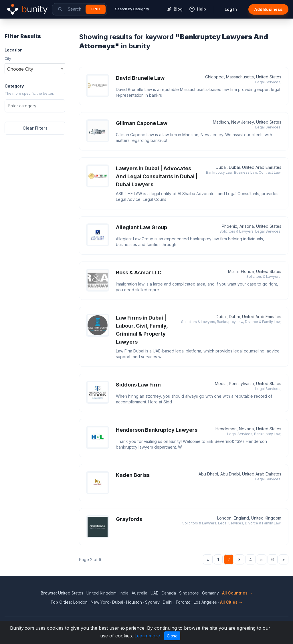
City (8, 59)
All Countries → (237, 593)
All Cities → (231, 602)
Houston (134, 602)
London (80, 602)
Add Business (268, 9)
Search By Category (132, 9)
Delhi (168, 602)
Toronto (183, 602)
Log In (231, 9)
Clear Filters (35, 128)
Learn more (147, 636)
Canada (169, 593)
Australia (139, 593)
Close (172, 636)
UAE (154, 593)
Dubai (118, 602)
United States (71, 593)
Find (96, 9)
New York (100, 602)
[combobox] (35, 69)
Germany (210, 593)
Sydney (152, 602)
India (124, 593)
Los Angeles (205, 602)
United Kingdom (101, 593)
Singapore (189, 593)
